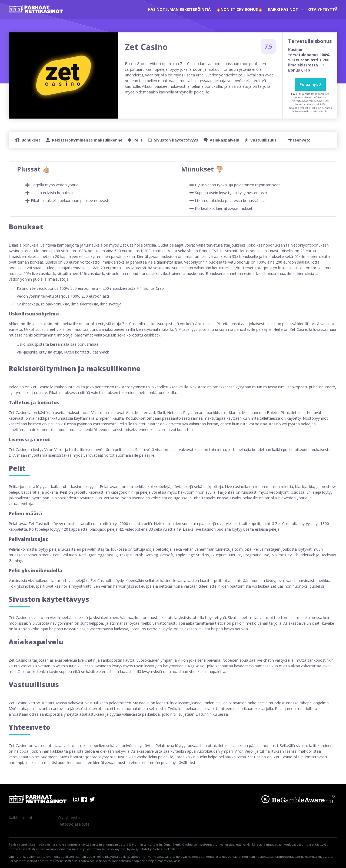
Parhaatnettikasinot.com (29, 844)
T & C (294, 94)
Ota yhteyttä (323, 9)
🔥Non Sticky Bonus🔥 (239, 9)
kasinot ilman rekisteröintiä (179, 9)
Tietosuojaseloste (74, 824)
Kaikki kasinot (285, 9)
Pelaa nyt (309, 84)
